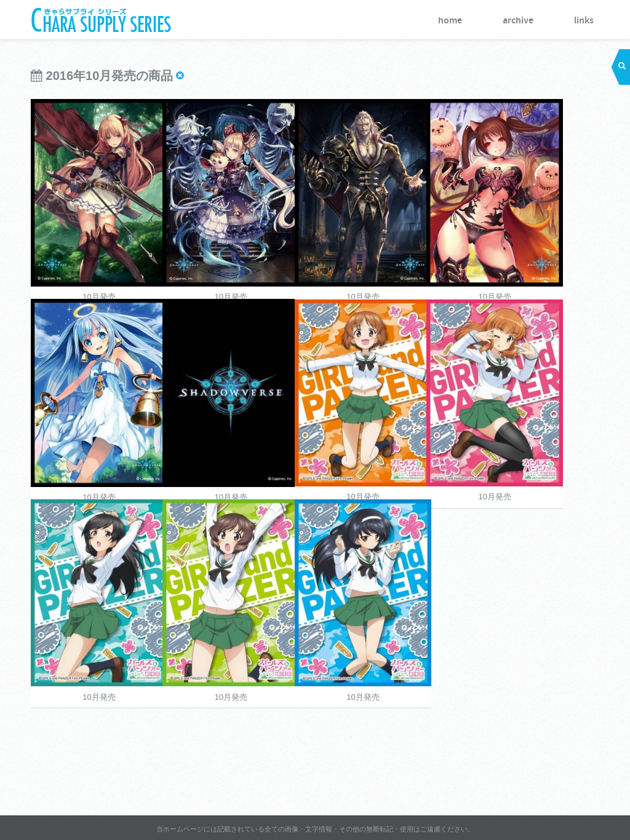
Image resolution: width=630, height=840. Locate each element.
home (450, 21)
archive (518, 21)
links (584, 21)
